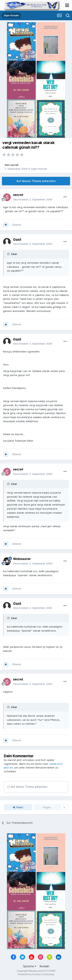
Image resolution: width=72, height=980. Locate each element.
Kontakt (44, 966)
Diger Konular (39, 169)
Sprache (30, 966)
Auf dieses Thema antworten (36, 181)
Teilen (18, 807)
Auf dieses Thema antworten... (28, 787)
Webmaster (22, 559)
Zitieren (17, 225)
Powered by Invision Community (36, 974)
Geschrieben (33, 199)
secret (14, 165)
